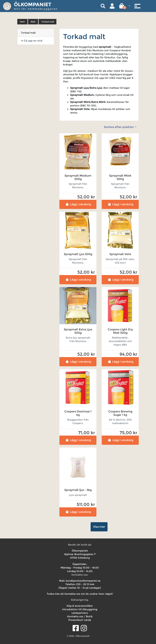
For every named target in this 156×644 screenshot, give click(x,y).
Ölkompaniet (33, 4)
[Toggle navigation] (137, 6)
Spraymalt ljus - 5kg (78, 490)
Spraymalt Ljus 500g (78, 254)
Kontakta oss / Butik (80, 616)
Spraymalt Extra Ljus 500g (78, 331)
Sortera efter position (119, 127)
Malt (33, 22)
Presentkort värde (80, 620)
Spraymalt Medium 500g (78, 177)
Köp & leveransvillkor (80, 606)
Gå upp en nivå (32, 41)
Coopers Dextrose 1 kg (78, 413)
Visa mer (99, 527)
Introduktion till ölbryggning (80, 609)
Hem (22, 22)
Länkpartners (80, 613)
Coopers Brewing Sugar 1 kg (120, 413)
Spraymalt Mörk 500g (120, 177)
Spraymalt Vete (120, 254)
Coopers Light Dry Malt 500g (120, 331)
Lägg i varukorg (78, 204)
